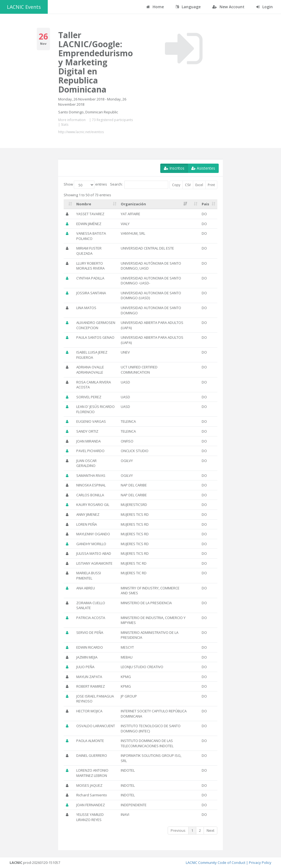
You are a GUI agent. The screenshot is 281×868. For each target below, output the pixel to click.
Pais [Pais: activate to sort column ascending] (205, 204)
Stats (65, 124)
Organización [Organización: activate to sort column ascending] (133, 204)
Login (265, 7)
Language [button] (188, 7)
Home (155, 7)
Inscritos (174, 168)
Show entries (85, 185)
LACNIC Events (24, 7)
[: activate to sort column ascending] (69, 204)
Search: (139, 185)
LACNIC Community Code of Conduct (216, 863)
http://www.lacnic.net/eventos (81, 132)
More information (72, 120)
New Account (228, 7)
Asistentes (203, 168)
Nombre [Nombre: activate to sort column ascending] (84, 204)
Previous (178, 830)
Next (210, 830)
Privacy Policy (260, 863)
